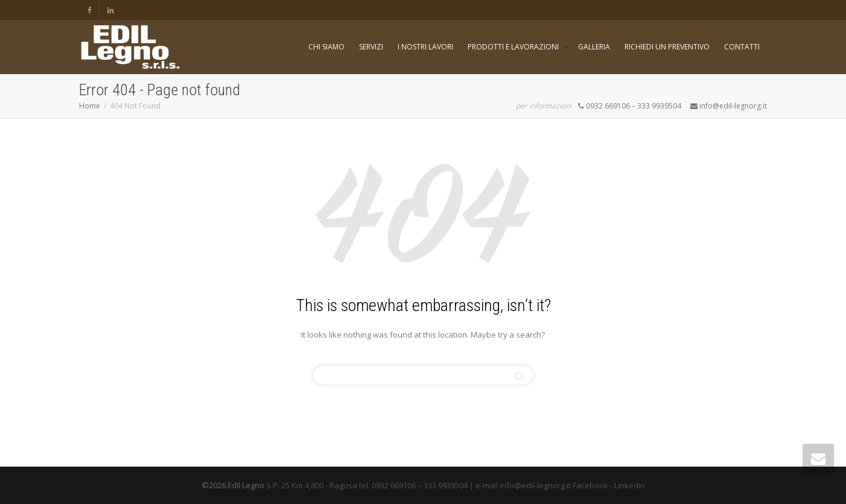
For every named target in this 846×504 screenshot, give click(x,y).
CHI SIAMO (326, 47)
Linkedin (630, 485)
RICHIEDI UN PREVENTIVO (667, 47)
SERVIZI (371, 47)
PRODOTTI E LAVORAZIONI (514, 47)
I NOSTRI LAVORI (425, 47)
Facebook (590, 485)
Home (90, 106)
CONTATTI (742, 47)
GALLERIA (594, 47)
